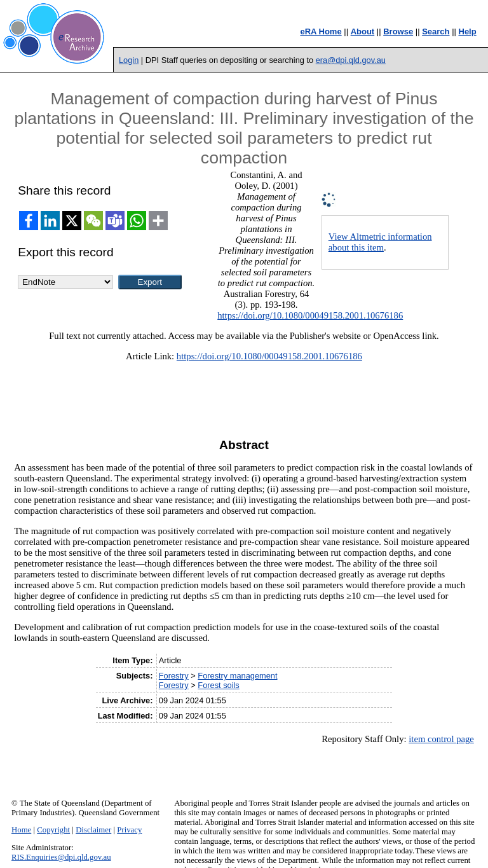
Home (21, 830)
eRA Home (321, 31)
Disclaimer (93, 830)
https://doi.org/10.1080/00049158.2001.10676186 (310, 315)
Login (129, 60)
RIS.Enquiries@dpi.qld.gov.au (61, 857)
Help (468, 31)
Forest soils (218, 685)
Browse (398, 31)
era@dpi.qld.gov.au (351, 60)
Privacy (129, 830)
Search (436, 31)
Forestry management (237, 676)
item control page (441, 739)
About (363, 31)
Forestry (174, 676)
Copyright (53, 830)
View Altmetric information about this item (380, 242)
